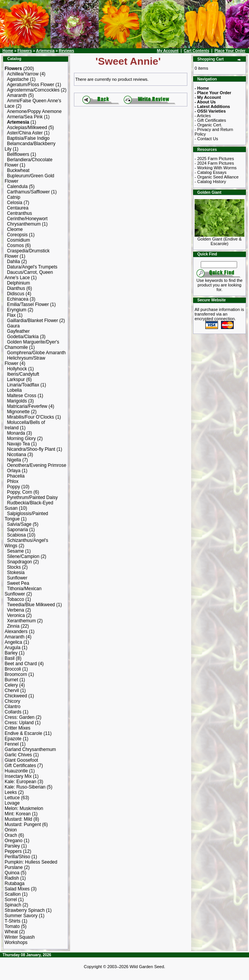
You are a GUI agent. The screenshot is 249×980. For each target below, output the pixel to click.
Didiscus (16, 294)
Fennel (12, 744)
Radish (12, 878)
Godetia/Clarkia (23, 337)
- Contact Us (206, 139)
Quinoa (12, 873)
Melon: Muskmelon (24, 808)
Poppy (13, 487)
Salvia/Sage (19, 524)
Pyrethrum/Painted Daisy (32, 497)
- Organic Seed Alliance (217, 177)
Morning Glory (21, 438)
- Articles (203, 116)
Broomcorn (16, 674)
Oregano (14, 841)
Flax (11, 315)
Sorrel (11, 900)
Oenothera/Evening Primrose (37, 465)
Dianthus (16, 288)
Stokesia (16, 573)
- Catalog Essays (211, 172)
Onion (11, 830)
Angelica (13, 642)
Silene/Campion (23, 556)
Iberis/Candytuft (23, 374)
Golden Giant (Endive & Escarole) (220, 239)
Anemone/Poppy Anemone (34, 111)
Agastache (18, 79)
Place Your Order (230, 51)
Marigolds (17, 401)
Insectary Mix (18, 776)
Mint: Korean (18, 814)
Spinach (13, 905)
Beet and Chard (21, 664)
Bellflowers (18, 154)
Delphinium (18, 283)
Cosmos (15, 245)
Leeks (11, 792)
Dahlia (13, 262)
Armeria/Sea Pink (25, 117)
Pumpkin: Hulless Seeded (31, 862)
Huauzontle (16, 771)
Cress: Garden (20, 717)
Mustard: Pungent (23, 825)
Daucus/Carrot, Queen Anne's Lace (29, 275)
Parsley (12, 846)
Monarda (16, 433)
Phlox (13, 481)
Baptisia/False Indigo (28, 138)
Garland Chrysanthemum (30, 749)
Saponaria (17, 530)
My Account (168, 51)
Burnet (11, 680)
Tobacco (16, 599)
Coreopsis (17, 235)
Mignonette (18, 412)
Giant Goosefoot (21, 760)
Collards (13, 712)
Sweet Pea (18, 583)
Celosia (15, 203)
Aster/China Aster (25, 133)
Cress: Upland (19, 723)
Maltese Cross (22, 396)
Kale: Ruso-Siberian (25, 787)
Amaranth (17, 95)
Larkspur (16, 380)
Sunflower (17, 578)
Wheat (11, 932)
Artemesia (45, 51)
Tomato (12, 926)
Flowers (25, 51)
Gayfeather (18, 331)
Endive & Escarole (23, 733)
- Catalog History (210, 182)
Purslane (14, 867)
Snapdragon (19, 562)
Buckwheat (18, 170)
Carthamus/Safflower (28, 192)
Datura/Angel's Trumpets (32, 267)
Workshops (16, 942)
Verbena (16, 610)
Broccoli (13, 669)
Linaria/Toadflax (23, 385)
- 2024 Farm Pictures (214, 163)
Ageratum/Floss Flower (30, 85)
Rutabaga (15, 883)
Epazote (13, 739)
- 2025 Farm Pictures (214, 159)
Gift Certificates (20, 766)
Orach (11, 835)
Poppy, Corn (20, 492)
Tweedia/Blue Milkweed (31, 605)
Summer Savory (21, 916)
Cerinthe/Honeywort (27, 219)
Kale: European (20, 782)
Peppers (13, 851)
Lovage (12, 803)
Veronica (16, 615)
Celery (11, 685)
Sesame (15, 551)
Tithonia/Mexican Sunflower (23, 591)
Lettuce (12, 798)
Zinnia (13, 626)
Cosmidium (18, 240)
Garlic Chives (18, 755)
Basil (10, 658)
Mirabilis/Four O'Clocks (30, 417)
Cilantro (12, 707)
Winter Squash (20, 937)
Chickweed (16, 696)
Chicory (12, 701)
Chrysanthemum (24, 224)
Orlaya (14, 471)
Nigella (14, 460)
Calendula (17, 187)
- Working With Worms (216, 168)
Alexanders (16, 632)
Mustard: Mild (18, 819)
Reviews (67, 51)
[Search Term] (219, 265)
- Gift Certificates (210, 120)
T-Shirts (12, 921)
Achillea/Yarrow (23, 74)
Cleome (15, 229)
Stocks (14, 567)
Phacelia (16, 476)
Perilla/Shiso (17, 857)
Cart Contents (197, 51)
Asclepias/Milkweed (27, 128)
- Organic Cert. (208, 125)
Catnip (14, 197)
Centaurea (18, 208)
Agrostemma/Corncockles (33, 90)
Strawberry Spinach (25, 910)
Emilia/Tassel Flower (28, 304)
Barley (11, 653)
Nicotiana (16, 455)
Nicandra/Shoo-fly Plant (31, 449)
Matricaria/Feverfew (27, 406)
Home (8, 51)
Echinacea (18, 299)
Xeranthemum (21, 621)
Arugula (12, 648)
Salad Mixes (17, 889)
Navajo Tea (18, 444)
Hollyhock (17, 369)
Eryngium (17, 310)
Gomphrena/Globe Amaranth (36, 353)
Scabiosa (16, 535)
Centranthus (19, 213)
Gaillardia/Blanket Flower (32, 321)
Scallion (13, 894)
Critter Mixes (17, 728)
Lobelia (14, 390)
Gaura (13, 326)
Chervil (12, 690)
